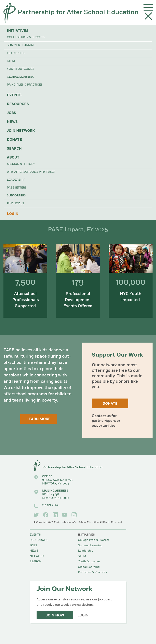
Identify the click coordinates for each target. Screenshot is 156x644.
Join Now (55, 616)
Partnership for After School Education (78, 13)
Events (14, 95)
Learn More (38, 419)
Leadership (16, 53)
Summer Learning (21, 45)
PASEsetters (17, 188)
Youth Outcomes (21, 69)
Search (14, 149)
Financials (16, 204)
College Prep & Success (26, 37)
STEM (11, 61)
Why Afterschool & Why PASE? (31, 172)
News (12, 122)
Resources (18, 104)
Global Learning (21, 77)
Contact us (101, 416)
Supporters (16, 196)
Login (13, 214)
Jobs (11, 113)
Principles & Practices (25, 85)
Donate (14, 140)
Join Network (21, 131)
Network (37, 556)
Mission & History (21, 164)
